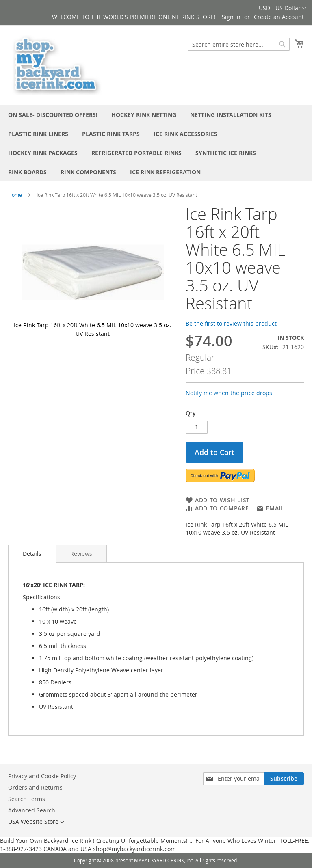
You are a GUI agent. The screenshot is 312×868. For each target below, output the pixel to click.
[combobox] (239, 44)
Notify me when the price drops (229, 393)
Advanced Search (32, 810)
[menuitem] (53, 115)
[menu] (156, 143)
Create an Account (279, 17)
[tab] (32, 554)
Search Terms (27, 799)
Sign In (231, 17)
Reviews (81, 554)
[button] (283, 9)
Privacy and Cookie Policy (42, 776)
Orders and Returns (35, 787)
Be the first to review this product (231, 323)
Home (15, 195)
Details (32, 554)
